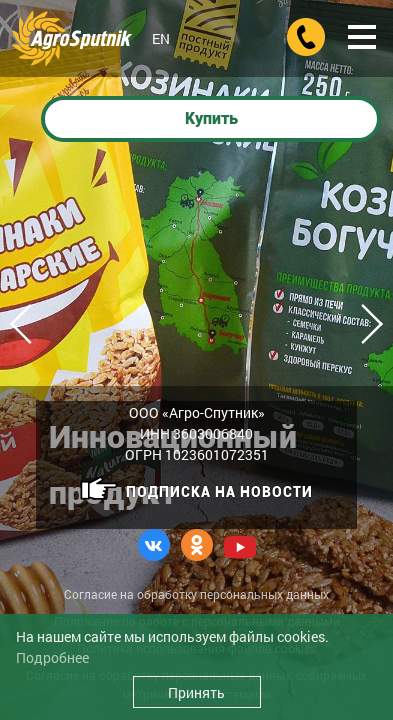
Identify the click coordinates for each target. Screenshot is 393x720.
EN (161, 38)
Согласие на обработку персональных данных (196, 594)
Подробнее (52, 657)
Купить (211, 118)
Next (363, 324)
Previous (30, 324)
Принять (196, 692)
